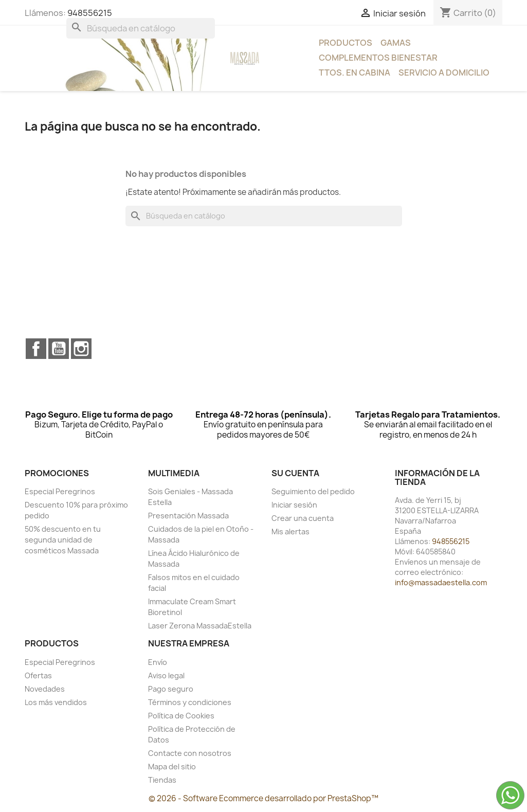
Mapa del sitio (172, 766)
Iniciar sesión (294, 505)
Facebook (36, 349)
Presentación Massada (188, 516)
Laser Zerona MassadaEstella (200, 626)
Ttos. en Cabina (355, 73)
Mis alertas (290, 531)
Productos (346, 43)
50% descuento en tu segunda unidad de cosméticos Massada (63, 540)
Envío (158, 662)
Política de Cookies (181, 716)
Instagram (81, 349)
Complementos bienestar (378, 58)
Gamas (396, 43)
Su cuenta (295, 473)
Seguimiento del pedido (313, 491)
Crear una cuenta (303, 518)
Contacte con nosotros (190, 753)
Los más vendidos (56, 702)
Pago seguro (171, 689)
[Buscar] (141, 28)
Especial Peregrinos (60, 491)
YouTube (59, 349)
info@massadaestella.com (441, 582)
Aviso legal (166, 675)
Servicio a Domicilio (444, 73)
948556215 (90, 13)
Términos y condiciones (190, 702)
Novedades (45, 689)
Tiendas (162, 780)
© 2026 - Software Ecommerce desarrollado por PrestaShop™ (263, 798)
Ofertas (38, 675)
